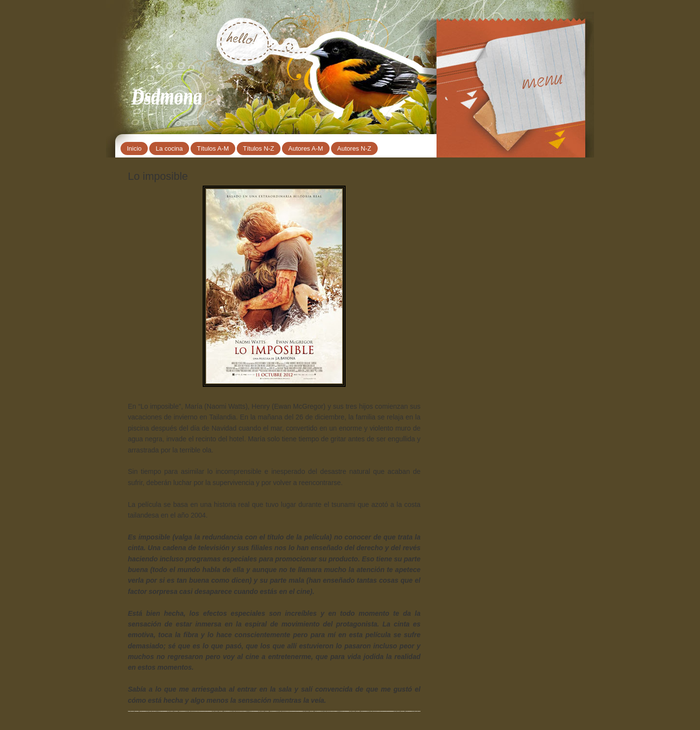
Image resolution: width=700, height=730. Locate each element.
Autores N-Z (354, 148)
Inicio (134, 148)
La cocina (169, 148)
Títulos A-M (213, 148)
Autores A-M (306, 148)
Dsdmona (167, 96)
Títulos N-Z (259, 148)
